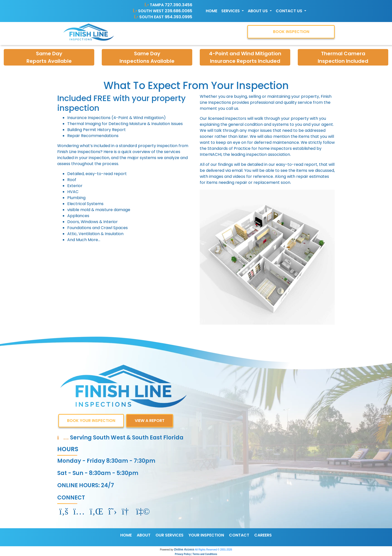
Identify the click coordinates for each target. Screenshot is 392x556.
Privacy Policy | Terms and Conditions (196, 554)
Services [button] (231, 11)
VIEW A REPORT (150, 421)
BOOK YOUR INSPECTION (91, 421)
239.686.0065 (178, 11)
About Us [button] (258, 11)
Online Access (184, 549)
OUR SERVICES (169, 535)
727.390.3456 (178, 5)
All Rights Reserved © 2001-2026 (214, 550)
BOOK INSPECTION (291, 32)
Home (211, 11)
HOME (126, 535)
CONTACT (239, 535)
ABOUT (144, 535)
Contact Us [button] (289, 11)
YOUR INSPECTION (206, 535)
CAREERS (263, 535)
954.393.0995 (178, 17)
